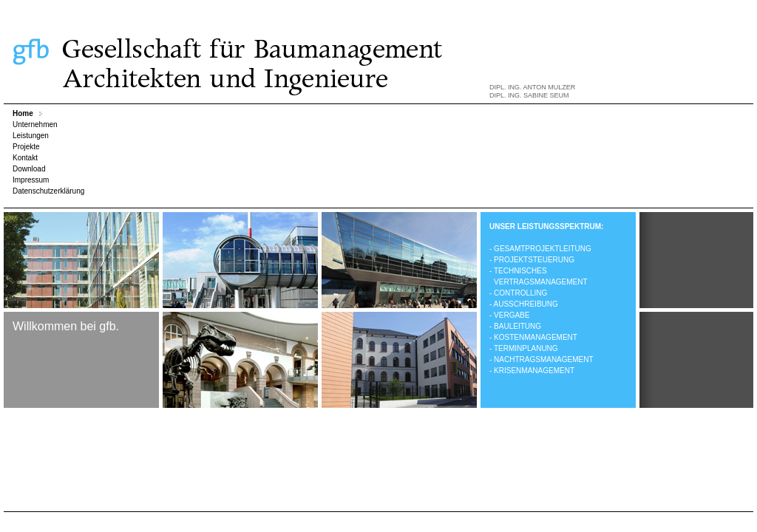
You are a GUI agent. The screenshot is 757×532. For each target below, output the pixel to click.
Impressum (31, 180)
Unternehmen (35, 125)
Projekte (26, 147)
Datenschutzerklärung (48, 191)
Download (29, 169)
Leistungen (31, 136)
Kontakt (25, 158)
